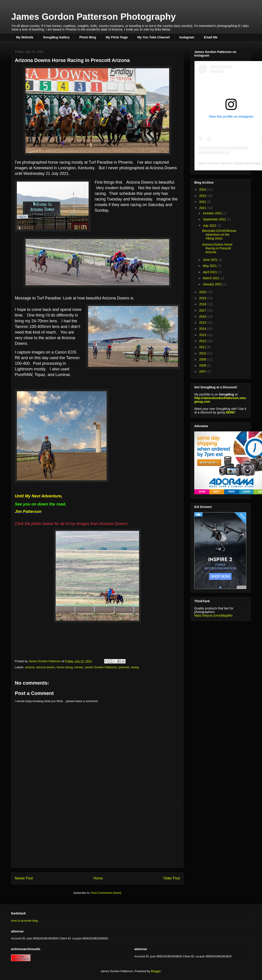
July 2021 (210, 226)
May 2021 (210, 266)
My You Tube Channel (154, 37)
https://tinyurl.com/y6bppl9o (213, 615)
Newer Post (24, 878)
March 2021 (212, 278)
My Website (25, 37)
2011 (203, 347)
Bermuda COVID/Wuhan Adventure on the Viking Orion (219, 235)
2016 (203, 316)
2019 (203, 298)
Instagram (187, 37)
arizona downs (46, 667)
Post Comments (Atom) (106, 893)
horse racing (65, 667)
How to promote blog (24, 921)
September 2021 (215, 219)
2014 (203, 329)
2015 (203, 323)
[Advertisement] (97, 836)
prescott (124, 667)
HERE (230, 412)
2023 (203, 196)
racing (135, 667)
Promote (241, 587)
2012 (203, 341)
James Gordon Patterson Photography (93, 17)
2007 (203, 371)
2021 (203, 208)
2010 (203, 353)
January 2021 (213, 284)
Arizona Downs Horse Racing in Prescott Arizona (217, 248)
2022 (203, 202)
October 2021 (213, 213)
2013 (203, 335)
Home (98, 878)
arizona (30, 667)
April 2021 (210, 272)
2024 (203, 189)
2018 (203, 304)
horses (79, 667)
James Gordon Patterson (101, 667)
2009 (203, 359)
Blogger (156, 971)
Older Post (172, 878)
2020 (203, 292)
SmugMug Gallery (56, 37)
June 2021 (211, 260)
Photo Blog (88, 37)
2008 (203, 365)
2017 (203, 310)
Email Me (211, 37)
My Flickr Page (117, 37)
